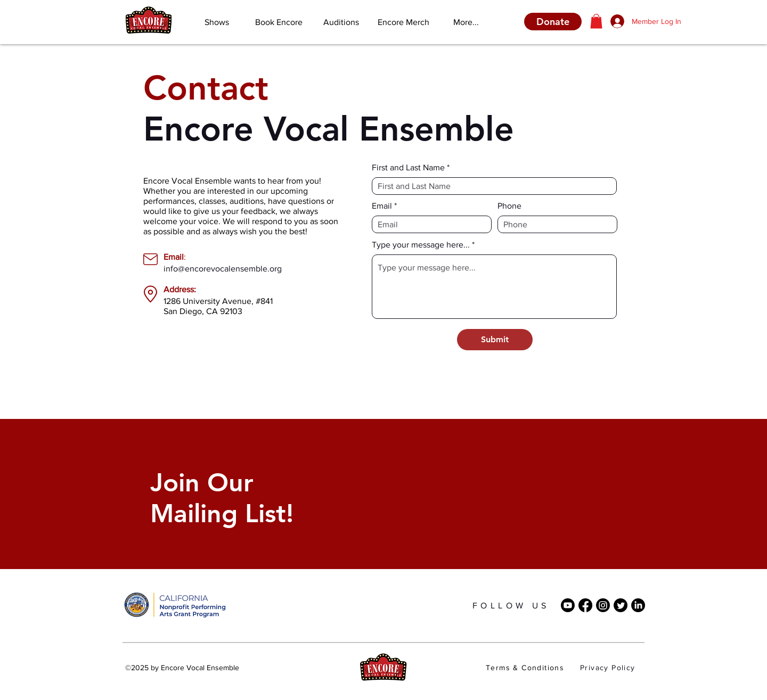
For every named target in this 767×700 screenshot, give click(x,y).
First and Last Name (408, 168)
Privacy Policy (608, 668)
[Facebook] (585, 605)
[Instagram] (603, 605)
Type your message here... (421, 245)
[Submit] (495, 340)
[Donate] (553, 22)
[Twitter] (621, 605)
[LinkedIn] (638, 605)
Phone (509, 206)
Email (382, 206)
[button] (596, 21)
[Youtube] (568, 605)
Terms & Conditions (525, 668)
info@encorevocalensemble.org (223, 269)
